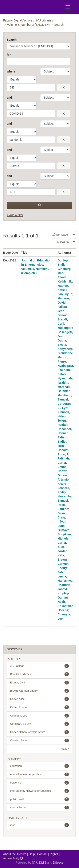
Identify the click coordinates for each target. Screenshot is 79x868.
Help (32, 854)
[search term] (31, 87)
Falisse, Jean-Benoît (63, 311)
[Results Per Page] (62, 234)
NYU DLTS (39, 863)
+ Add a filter (15, 215)
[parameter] (55, 71)
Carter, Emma (39, 707)
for (9, 55)
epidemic (39, 783)
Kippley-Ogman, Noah (63, 597)
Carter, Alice (39, 699)
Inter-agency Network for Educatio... (39, 791)
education (39, 766)
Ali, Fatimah (39, 666)
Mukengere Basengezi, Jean (65, 332)
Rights (54, 854)
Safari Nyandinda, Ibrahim (65, 378)
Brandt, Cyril (39, 683)
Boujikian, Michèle (39, 674)
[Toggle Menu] (68, 7)
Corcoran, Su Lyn (39, 724)
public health (39, 799)
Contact (42, 854)
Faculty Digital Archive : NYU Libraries (28, 20)
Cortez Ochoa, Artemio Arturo (39, 732)
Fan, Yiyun (65, 294)
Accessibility (13, 858)
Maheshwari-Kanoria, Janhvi (66, 585)
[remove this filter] (64, 87)
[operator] (22, 79)
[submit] (39, 205)
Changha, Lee (39, 716)
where (11, 71)
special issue (39, 808)
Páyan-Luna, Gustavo (63, 526)
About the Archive (15, 854)
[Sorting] (64, 242)
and (9, 98)
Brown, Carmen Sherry (63, 564)
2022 (39, 825)
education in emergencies (39, 774)
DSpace (58, 863)
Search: (12, 40)
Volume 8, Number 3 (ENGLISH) (28, 25)
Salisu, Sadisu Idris (62, 442)
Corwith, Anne (39, 741)
